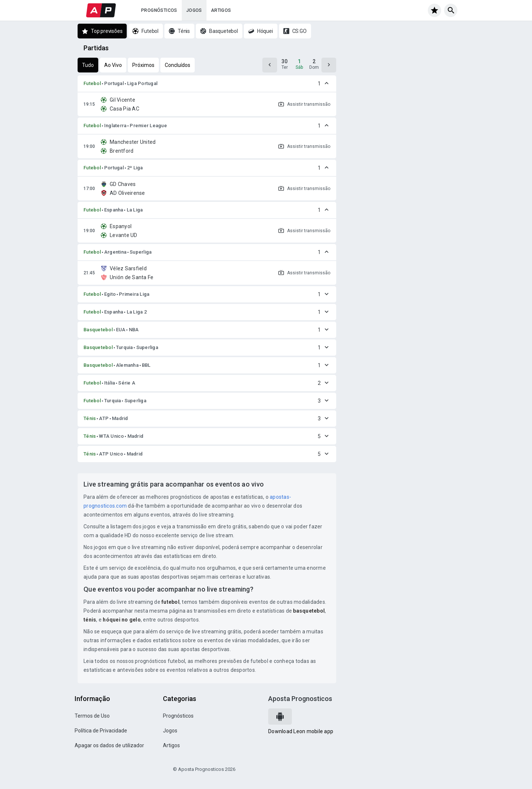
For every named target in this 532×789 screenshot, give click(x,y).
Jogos (194, 10)
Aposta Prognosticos (300, 699)
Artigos (221, 10)
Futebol (92, 83)
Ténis (90, 418)
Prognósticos (159, 10)
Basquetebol (98, 330)
